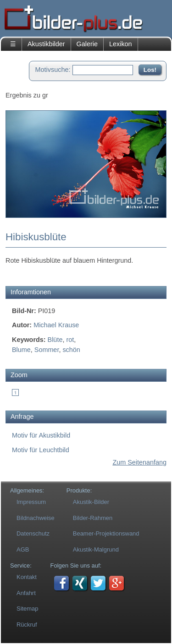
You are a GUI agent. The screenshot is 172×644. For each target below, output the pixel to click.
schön (71, 350)
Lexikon (121, 44)
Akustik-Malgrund (96, 549)
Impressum (31, 502)
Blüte (55, 340)
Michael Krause (56, 325)
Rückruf (27, 625)
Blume (21, 350)
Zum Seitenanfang (139, 462)
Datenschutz (33, 533)
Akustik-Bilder (91, 502)
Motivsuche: (53, 70)
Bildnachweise (36, 518)
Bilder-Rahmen (93, 518)
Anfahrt (26, 593)
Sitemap (28, 609)
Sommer (47, 350)
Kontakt (27, 577)
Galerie (87, 44)
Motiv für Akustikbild (41, 435)
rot (70, 340)
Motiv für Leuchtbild (41, 450)
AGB (23, 549)
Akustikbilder (46, 44)
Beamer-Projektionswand (106, 533)
